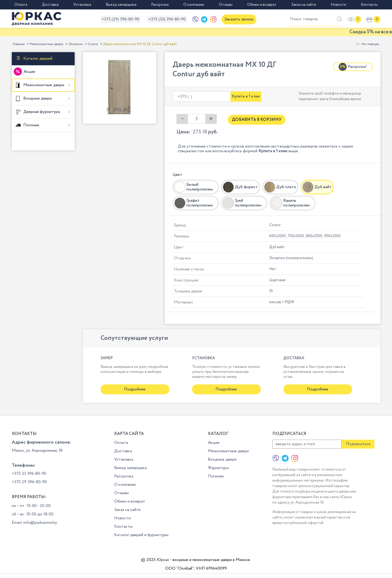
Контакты (369, 5)
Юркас (163, 560)
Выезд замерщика (121, 5)
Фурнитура (218, 468)
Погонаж (31, 125)
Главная (19, 44)
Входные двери (37, 98)
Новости (338, 5)
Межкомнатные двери (46, 44)
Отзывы (226, 5)
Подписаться (358, 444)
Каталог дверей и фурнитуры (141, 535)
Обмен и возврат (262, 5)
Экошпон (76, 44)
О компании (194, 5)
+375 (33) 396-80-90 (167, 19)
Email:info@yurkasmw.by (34, 523)
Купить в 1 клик (246, 96)
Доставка (50, 5)
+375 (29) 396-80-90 (120, 19)
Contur (93, 44)
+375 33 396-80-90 (29, 474)
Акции (29, 72)
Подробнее (135, 389)
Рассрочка (160, 5)
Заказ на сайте (304, 5)
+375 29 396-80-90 (29, 482)
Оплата (21, 5)
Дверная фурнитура (41, 111)
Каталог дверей (37, 59)
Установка (82, 5)
